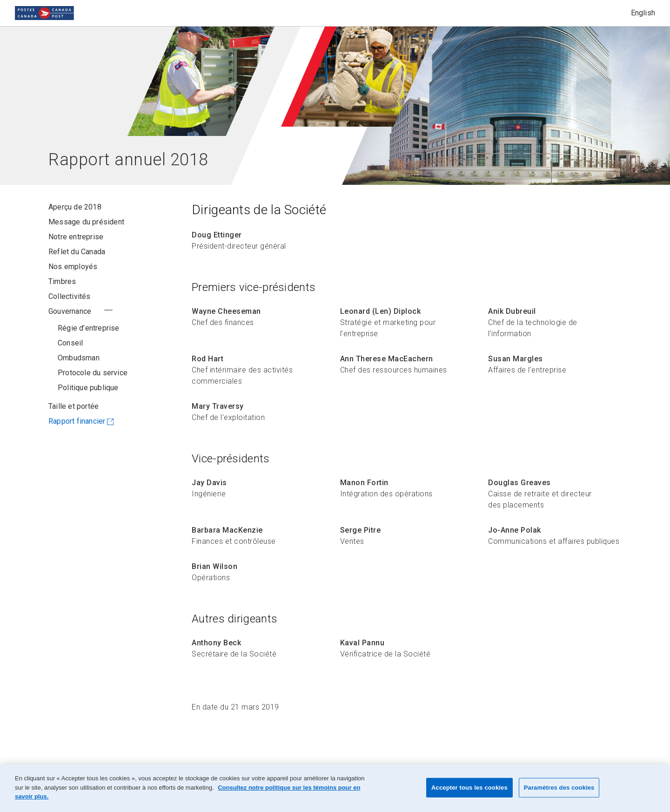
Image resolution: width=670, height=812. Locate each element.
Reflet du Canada (77, 252)
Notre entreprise (76, 237)
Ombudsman (79, 373)
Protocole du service (93, 388)
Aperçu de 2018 (75, 207)
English (643, 13)
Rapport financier (77, 436)
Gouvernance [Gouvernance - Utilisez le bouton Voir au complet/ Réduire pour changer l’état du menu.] (70, 311)
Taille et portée (74, 421)
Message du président (86, 222)
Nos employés (73, 267)
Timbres (62, 281)
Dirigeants (77, 358)
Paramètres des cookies (559, 788)
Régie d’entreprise (89, 328)
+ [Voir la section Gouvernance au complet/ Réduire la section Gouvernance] (108, 310)
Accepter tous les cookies (469, 788)
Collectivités (70, 296)
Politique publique (88, 403)
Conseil (70, 343)
